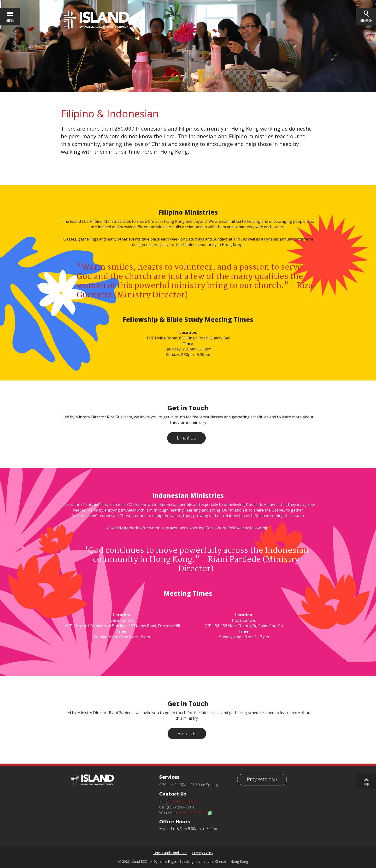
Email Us (186, 438)
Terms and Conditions (170, 853)
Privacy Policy (203, 853)
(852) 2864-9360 (195, 813)
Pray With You (262, 779)
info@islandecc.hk (185, 802)
